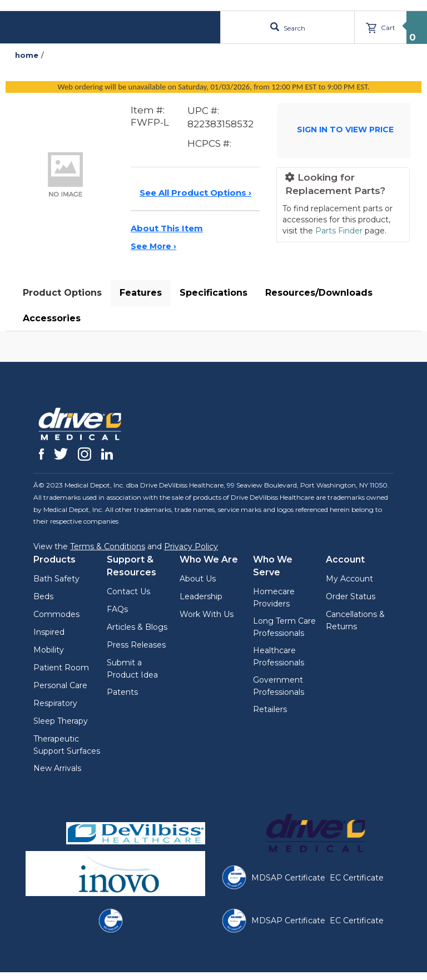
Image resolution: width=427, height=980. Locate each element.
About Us (198, 579)
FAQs (117, 609)
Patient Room (61, 668)
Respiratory (55, 703)
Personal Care (60, 685)
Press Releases (136, 645)
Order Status (351, 596)
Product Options (62, 293)
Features (141, 293)
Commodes (56, 614)
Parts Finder (339, 231)
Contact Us (128, 591)
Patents (122, 692)
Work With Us (207, 614)
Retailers (270, 709)
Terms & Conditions (108, 546)
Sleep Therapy (61, 721)
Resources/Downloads (319, 293)
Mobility (49, 650)
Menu (35, 27)
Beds (43, 596)
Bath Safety (56, 579)
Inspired (49, 632)
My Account (349, 579)
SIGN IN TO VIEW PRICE (345, 130)
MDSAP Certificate (288, 878)
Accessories (52, 318)
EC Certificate (357, 878)
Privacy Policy (191, 546)
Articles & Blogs (137, 627)
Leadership (201, 596)
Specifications (213, 293)
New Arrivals (57, 768)
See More (153, 246)
